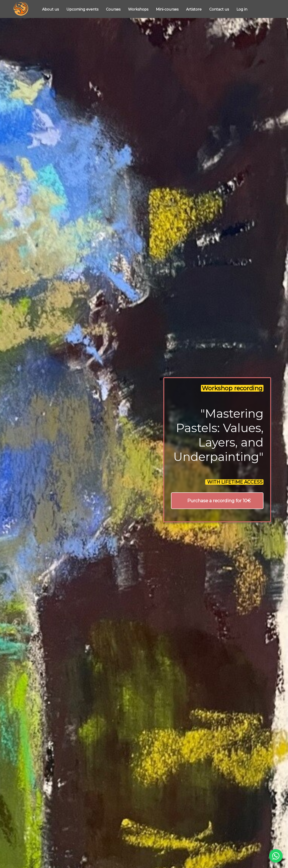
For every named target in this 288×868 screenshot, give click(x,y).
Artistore (194, 9)
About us (51, 9)
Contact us (219, 9)
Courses (114, 9)
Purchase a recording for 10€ (219, 501)
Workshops (139, 9)
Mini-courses (168, 9)
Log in (242, 9)
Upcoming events (83, 9)
